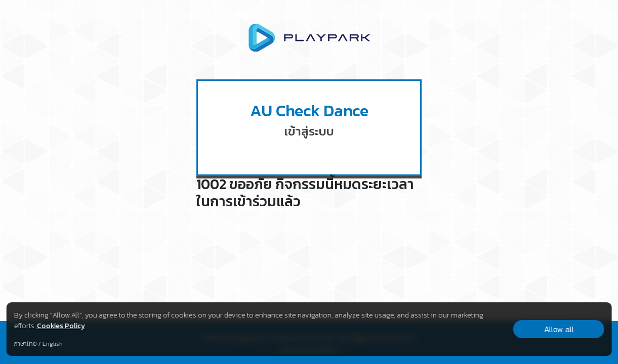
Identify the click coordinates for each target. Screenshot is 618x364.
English (52, 344)
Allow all (559, 329)
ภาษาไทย (25, 344)
